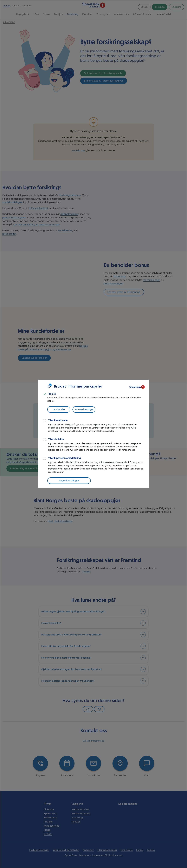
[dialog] (93, 434)
